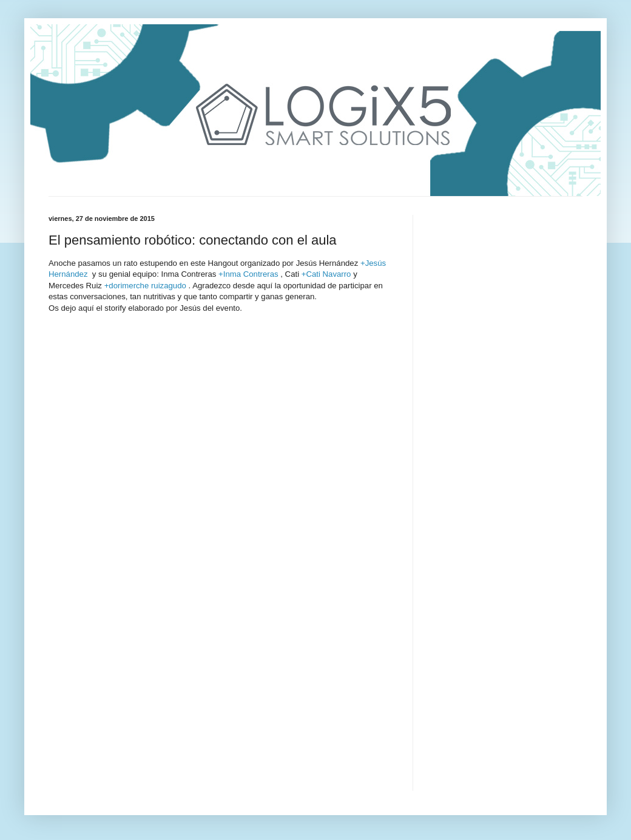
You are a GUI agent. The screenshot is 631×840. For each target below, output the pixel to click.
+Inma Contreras (248, 274)
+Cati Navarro (326, 274)
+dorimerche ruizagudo (145, 286)
